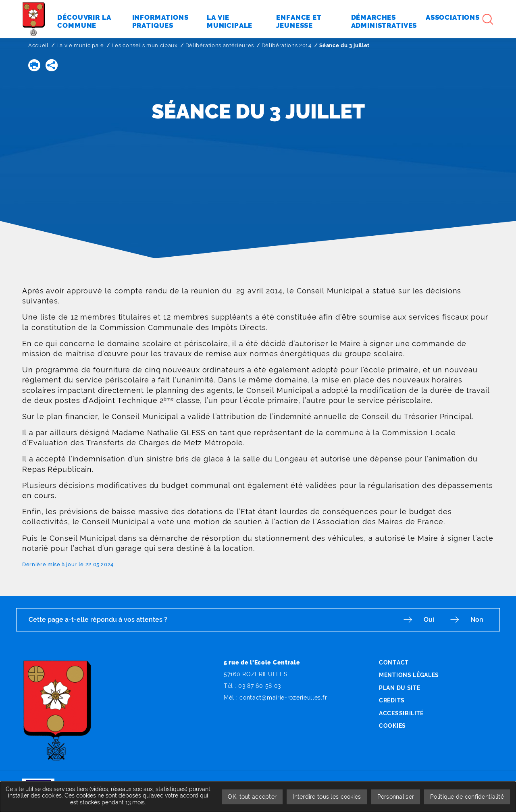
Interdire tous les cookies (327, 797)
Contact (394, 662)
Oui (429, 620)
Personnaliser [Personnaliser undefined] (396, 797)
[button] (34, 65)
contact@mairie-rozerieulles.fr (283, 698)
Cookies (392, 726)
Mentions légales (409, 675)
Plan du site (399, 688)
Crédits (392, 700)
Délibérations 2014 (287, 45)
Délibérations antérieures (220, 45)
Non (477, 620)
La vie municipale (80, 45)
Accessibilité (401, 713)
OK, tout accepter (252, 797)
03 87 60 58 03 (260, 686)
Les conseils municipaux (145, 45)
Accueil (38, 45)
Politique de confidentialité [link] (467, 797)
